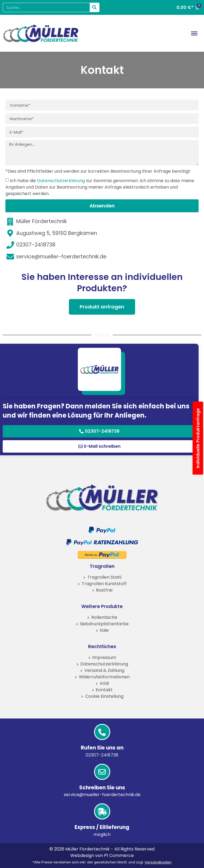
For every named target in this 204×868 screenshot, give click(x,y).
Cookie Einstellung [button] (104, 696)
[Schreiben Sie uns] (102, 772)
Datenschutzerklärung (61, 181)
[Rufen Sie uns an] (102, 732)
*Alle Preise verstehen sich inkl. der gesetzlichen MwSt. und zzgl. (102, 862)
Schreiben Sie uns (102, 788)
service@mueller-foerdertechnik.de (102, 795)
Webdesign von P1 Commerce (102, 855)
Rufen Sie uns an (102, 748)
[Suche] (94, 7)
